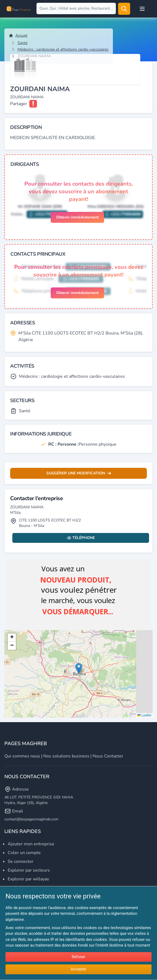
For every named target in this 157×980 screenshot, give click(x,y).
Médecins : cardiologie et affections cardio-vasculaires (63, 49)
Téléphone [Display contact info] (81, 538)
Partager (19, 104)
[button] (79, 668)
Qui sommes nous (22, 756)
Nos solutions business (66, 756)
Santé (22, 43)
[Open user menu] (142, 9)
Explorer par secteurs (29, 870)
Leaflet (144, 715)
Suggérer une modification (79, 473)
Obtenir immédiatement (77, 217)
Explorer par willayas (28, 879)
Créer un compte (24, 853)
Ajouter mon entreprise (31, 844)
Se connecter (21, 861)
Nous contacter (108, 756)
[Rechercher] (124, 9)
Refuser (78, 957)
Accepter (78, 969)
